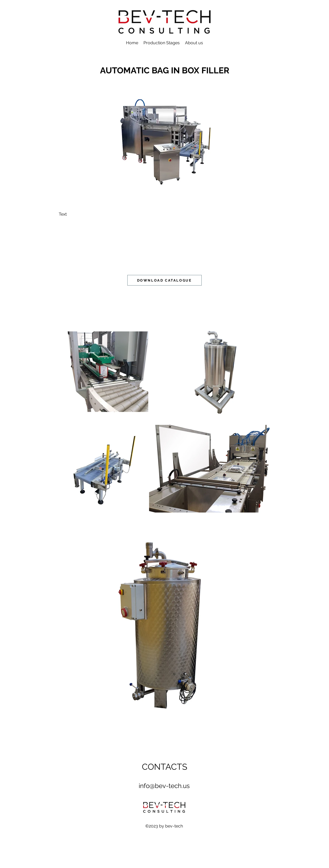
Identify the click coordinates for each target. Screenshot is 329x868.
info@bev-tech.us (164, 786)
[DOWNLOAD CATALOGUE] (164, 280)
